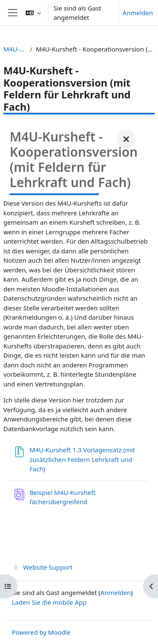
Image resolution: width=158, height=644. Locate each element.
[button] (33, 13)
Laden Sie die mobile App (49, 602)
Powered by (30, 632)
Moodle (59, 632)
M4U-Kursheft (15, 49)
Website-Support (42, 567)
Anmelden (138, 13)
